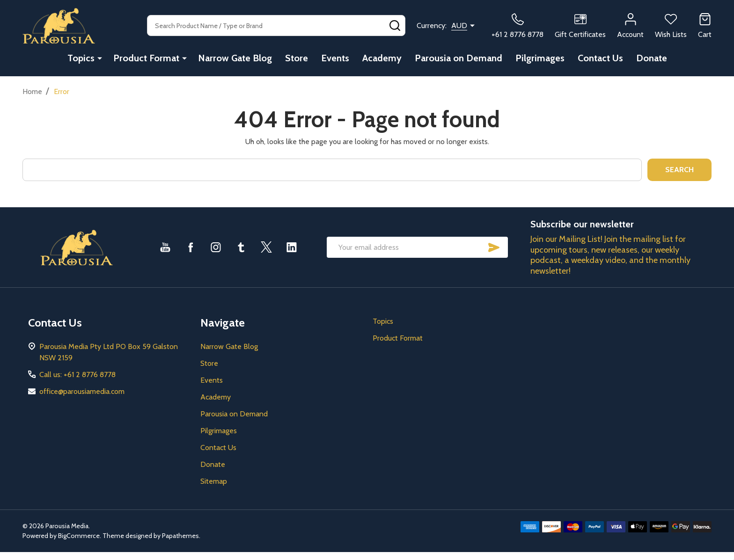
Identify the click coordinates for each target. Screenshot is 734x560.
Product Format (146, 58)
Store (297, 58)
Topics (81, 58)
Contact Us (600, 58)
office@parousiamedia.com (82, 391)
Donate (652, 58)
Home (32, 91)
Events (335, 58)
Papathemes (180, 536)
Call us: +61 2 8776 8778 (77, 375)
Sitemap (214, 481)
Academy (382, 58)
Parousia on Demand (459, 58)
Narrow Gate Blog (235, 58)
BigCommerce (79, 536)
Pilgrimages (540, 58)
